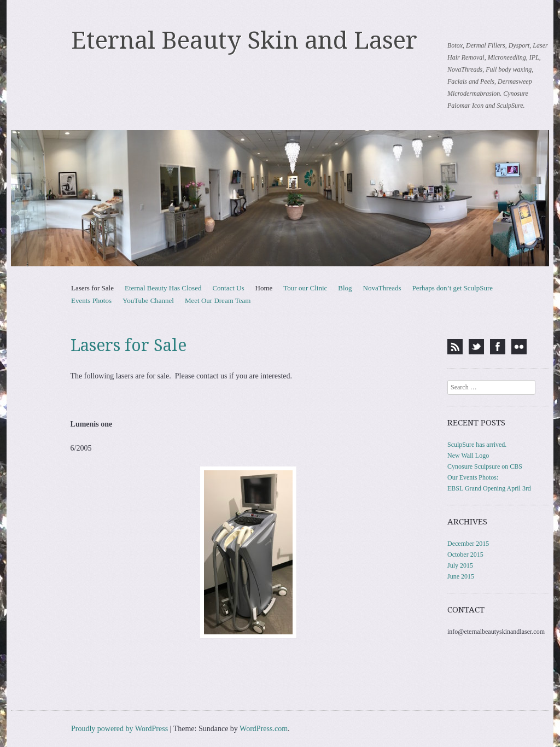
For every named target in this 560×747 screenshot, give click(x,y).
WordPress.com (264, 729)
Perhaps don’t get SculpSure (453, 288)
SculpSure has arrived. (477, 445)
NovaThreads (382, 288)
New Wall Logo (468, 456)
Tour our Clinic (305, 288)
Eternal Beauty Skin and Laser (244, 40)
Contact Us (228, 288)
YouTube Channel (148, 300)
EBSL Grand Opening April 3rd (489, 488)
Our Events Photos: (473, 477)
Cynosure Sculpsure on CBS (485, 466)
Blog (345, 288)
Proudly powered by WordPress (119, 729)
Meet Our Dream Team (218, 300)
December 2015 (468, 544)
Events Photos (91, 300)
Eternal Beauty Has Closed (163, 288)
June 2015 (461, 576)
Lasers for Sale (92, 288)
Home (264, 288)
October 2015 (465, 555)
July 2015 (460, 565)
